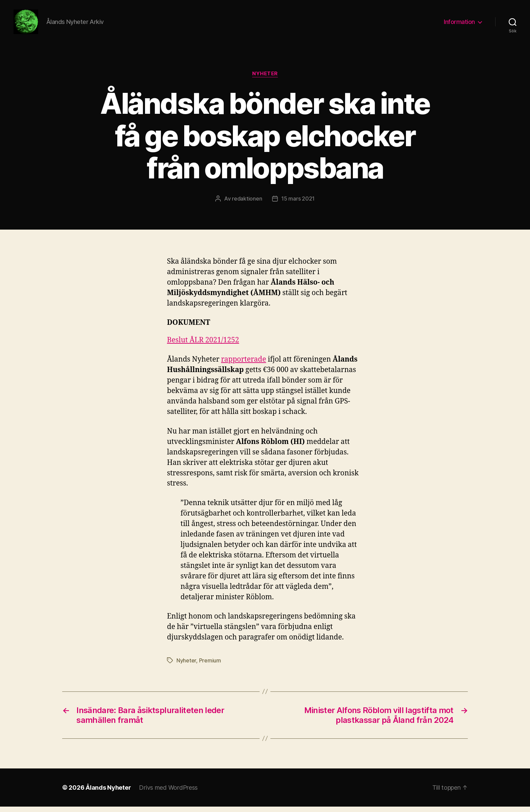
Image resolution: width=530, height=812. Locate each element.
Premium (210, 666)
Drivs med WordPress (168, 793)
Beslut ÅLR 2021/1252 (203, 346)
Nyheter (265, 79)
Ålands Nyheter (108, 793)
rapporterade (244, 365)
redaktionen (247, 204)
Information (459, 24)
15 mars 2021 (298, 204)
